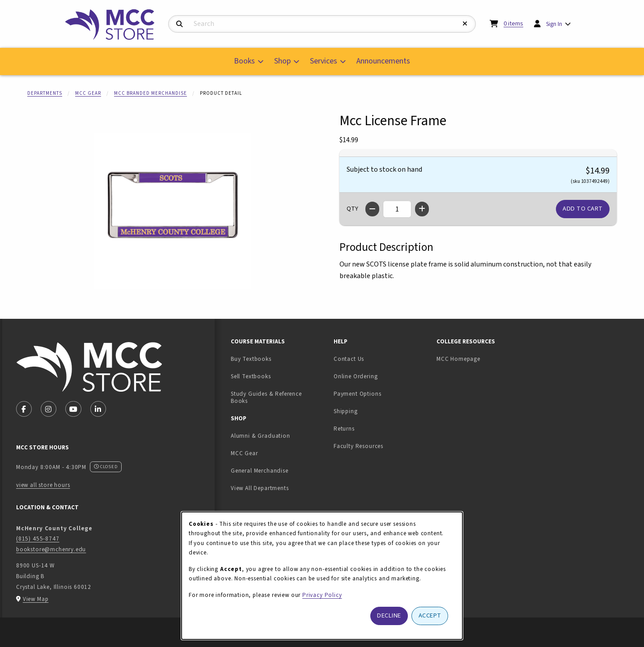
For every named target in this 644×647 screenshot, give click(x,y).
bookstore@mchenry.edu (51, 549)
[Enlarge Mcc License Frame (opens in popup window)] (173, 211)
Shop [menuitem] (282, 61)
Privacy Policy (322, 595)
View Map (36, 599)
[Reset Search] (465, 24)
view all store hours (43, 485)
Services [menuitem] (324, 61)
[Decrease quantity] (372, 209)
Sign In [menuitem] (554, 24)
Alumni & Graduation (261, 436)
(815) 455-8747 (38, 539)
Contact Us (349, 359)
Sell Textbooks (279, 376)
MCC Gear (88, 93)
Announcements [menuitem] (383, 61)
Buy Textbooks (251, 359)
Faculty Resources (358, 446)
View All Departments (260, 488)
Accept (430, 615)
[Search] (180, 24)
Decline (389, 615)
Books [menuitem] (244, 61)
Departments (45, 93)
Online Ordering (356, 376)
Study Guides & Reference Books (266, 398)
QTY (352, 209)
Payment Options (357, 394)
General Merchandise (260, 471)
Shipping (346, 411)
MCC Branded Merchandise (150, 93)
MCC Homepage (458, 359)
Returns (344, 429)
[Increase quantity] (422, 209)
